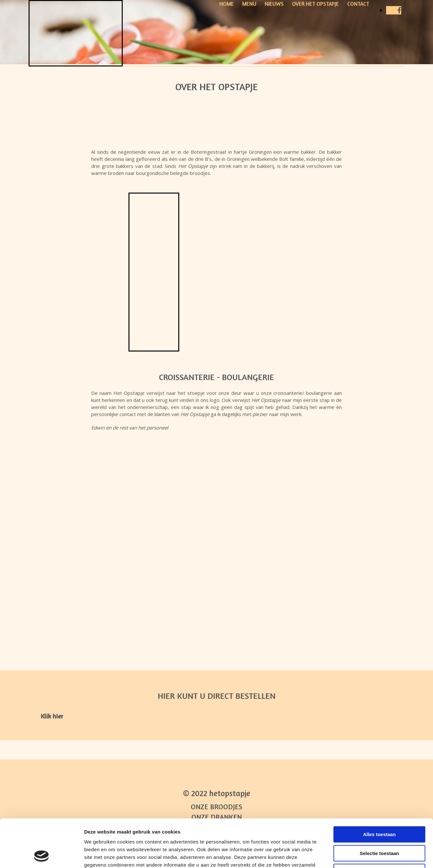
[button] (52, 716)
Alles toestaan (379, 790)
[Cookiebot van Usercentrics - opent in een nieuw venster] (42, 855)
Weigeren (379, 827)
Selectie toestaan (380, 808)
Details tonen (347, 855)
